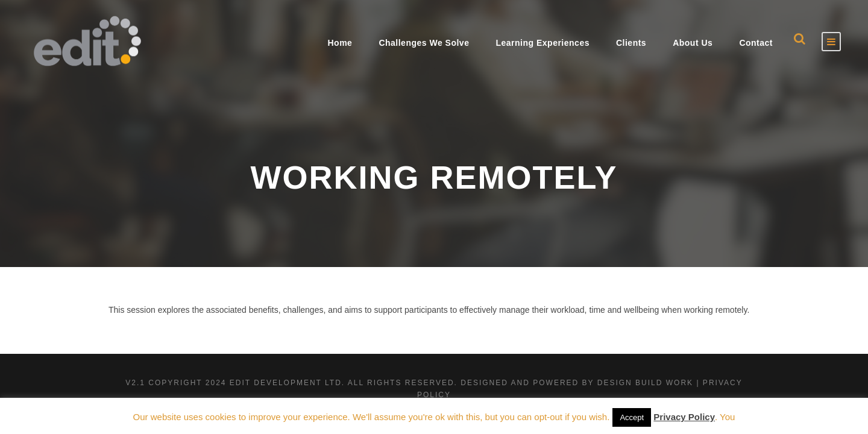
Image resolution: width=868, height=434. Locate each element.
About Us (693, 43)
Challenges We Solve (424, 43)
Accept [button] (632, 417)
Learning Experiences (542, 43)
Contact (756, 43)
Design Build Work (645, 383)
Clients (631, 43)
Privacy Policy (684, 417)
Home (340, 43)
